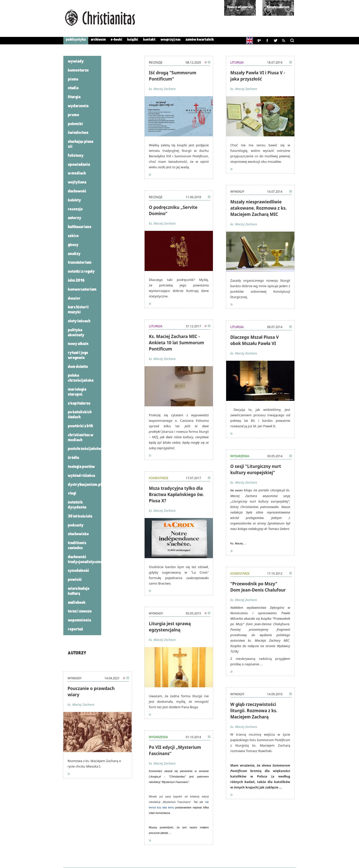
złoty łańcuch (79, 321)
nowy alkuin (78, 344)
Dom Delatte (78, 367)
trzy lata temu (165, 807)
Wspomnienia (79, 620)
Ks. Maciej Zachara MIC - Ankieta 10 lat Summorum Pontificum (176, 343)
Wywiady (76, 61)
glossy (73, 245)
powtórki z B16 (81, 426)
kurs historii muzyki (78, 310)
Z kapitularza (79, 403)
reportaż (75, 629)
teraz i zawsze (80, 611)
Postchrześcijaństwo (86, 449)
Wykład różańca (81, 476)
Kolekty (74, 200)
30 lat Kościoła (80, 516)
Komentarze (78, 70)
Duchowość (77, 191)
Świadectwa (78, 133)
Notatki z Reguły (81, 272)
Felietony (76, 156)
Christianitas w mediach (81, 438)
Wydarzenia (78, 106)
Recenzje (75, 209)
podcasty (76, 525)
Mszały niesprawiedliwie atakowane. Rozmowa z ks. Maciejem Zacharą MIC (259, 208)
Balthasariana (80, 227)
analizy (74, 254)
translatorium (80, 263)
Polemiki (75, 124)
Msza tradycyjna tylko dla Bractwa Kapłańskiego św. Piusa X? (176, 494)
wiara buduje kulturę (79, 591)
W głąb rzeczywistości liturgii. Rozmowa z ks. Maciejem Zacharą (254, 711)
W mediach (77, 173)
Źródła (73, 458)
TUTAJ (234, 651)
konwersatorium (82, 290)
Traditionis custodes (77, 546)
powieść (75, 580)
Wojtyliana (77, 182)
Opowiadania (79, 165)
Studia (73, 88)
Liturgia (74, 97)
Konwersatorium (278, 7)
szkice (73, 236)
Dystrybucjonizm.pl (85, 485)
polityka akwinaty (76, 333)
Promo (73, 115)
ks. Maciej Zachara (81, 704)
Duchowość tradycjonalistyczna (85, 560)
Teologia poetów (81, 467)
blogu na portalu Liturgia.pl (264, 490)
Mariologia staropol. (77, 392)
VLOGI (72, 493)
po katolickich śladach (80, 415)
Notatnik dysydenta (77, 505)
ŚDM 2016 (76, 281)
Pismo (73, 79)
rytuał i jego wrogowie (78, 355)
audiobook (77, 603)
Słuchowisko (78, 534)
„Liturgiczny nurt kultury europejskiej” (260, 501)
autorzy (75, 218)
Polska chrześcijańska (81, 378)
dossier (74, 299)
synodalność (78, 571)
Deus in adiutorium (240, 7)
